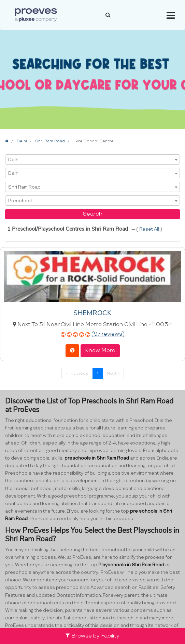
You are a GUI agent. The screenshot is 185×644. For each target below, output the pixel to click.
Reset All (150, 229)
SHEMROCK (92, 313)
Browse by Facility (92, 636)
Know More (100, 351)
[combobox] (92, 159)
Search (93, 214)
